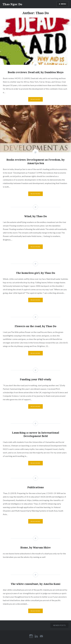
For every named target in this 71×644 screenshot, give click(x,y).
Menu (64, 4)
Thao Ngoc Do (12, 4)
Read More (35, 99)
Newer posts (59, 625)
